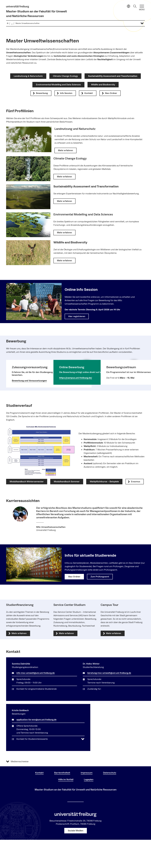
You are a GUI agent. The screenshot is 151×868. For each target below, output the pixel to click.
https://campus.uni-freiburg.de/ (76, 378)
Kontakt (39, 773)
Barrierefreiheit (62, 773)
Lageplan (89, 780)
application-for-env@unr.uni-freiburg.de (36, 720)
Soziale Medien (76, 831)
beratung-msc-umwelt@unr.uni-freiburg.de (109, 673)
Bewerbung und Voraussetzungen (29, 381)
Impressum (87, 773)
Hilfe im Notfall (66, 780)
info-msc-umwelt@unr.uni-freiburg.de (36, 673)
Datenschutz (110, 773)
